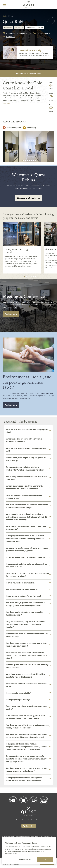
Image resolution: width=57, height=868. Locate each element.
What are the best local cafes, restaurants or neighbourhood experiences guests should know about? (27, 655)
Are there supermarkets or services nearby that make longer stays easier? (26, 645)
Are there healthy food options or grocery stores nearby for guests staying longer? (27, 770)
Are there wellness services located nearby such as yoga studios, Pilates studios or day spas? (27, 736)
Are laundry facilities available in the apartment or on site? (26, 478)
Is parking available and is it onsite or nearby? (26, 557)
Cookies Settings (25, 859)
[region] (29, 851)
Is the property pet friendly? (18, 700)
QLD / (5, 16)
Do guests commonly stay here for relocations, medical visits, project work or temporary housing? (26, 624)
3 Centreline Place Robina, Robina (19, 33)
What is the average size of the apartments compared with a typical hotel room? (24, 487)
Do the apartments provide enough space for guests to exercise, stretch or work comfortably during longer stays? (26, 759)
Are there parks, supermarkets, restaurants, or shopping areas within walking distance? (26, 604)
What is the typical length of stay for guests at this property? (26, 459)
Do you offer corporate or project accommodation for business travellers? (27, 575)
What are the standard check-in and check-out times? (26, 685)
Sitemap (18, 820)
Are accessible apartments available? (22, 589)
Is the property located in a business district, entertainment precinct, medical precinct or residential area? (25, 539)
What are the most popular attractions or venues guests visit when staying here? (27, 549)
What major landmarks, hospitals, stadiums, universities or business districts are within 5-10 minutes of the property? (27, 517)
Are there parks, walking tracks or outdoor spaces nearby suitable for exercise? (27, 726)
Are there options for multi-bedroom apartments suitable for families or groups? (27, 506)
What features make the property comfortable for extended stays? (27, 635)
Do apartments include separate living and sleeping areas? (24, 497)
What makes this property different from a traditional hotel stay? (24, 440)
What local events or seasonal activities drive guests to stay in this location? (25, 676)
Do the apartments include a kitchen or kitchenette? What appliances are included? (25, 469)
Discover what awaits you (29, 198)
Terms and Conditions (28, 820)
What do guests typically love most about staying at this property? (27, 666)
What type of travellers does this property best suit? (26, 450)
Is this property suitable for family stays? (24, 596)
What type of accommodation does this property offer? (27, 431)
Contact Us (10, 37)
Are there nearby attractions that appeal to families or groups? (25, 614)
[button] (29, 826)
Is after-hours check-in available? (20, 583)
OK (45, 859)
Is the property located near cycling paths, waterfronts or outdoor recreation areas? (24, 779)
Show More (6, 104)
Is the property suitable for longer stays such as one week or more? (26, 565)
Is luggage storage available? (18, 693)
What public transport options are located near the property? (26, 528)
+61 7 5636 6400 (43, 33)
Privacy (38, 820)
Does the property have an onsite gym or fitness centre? (27, 708)
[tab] (22, 160)
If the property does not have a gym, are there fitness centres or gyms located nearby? (26, 717)
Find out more (11, 314)
